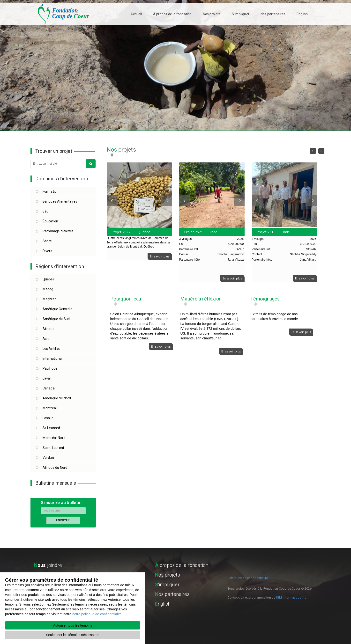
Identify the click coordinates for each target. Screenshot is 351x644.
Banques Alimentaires (60, 201)
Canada (49, 388)
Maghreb (50, 299)
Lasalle (48, 418)
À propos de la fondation (172, 14)
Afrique (49, 329)
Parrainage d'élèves (58, 231)
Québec (49, 279)
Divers (47, 251)
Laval (47, 378)
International (53, 359)
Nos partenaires (273, 14)
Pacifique (50, 368)
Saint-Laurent (53, 448)
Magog (48, 289)
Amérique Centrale (57, 309)
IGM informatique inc (291, 597)
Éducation (50, 221)
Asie (46, 339)
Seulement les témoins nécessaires (73, 635)
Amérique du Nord (57, 398)
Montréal (50, 408)
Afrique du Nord (55, 468)
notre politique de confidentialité (97, 614)
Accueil (136, 14)
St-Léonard (51, 428)
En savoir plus (160, 256)
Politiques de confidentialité (248, 578)
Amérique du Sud (56, 319)
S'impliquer (241, 14)
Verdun (48, 458)
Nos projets (212, 14)
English (302, 14)
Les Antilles (52, 349)
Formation (51, 191)
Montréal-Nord (54, 438)
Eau (46, 211)
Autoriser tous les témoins (72, 625)
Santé (47, 241)
